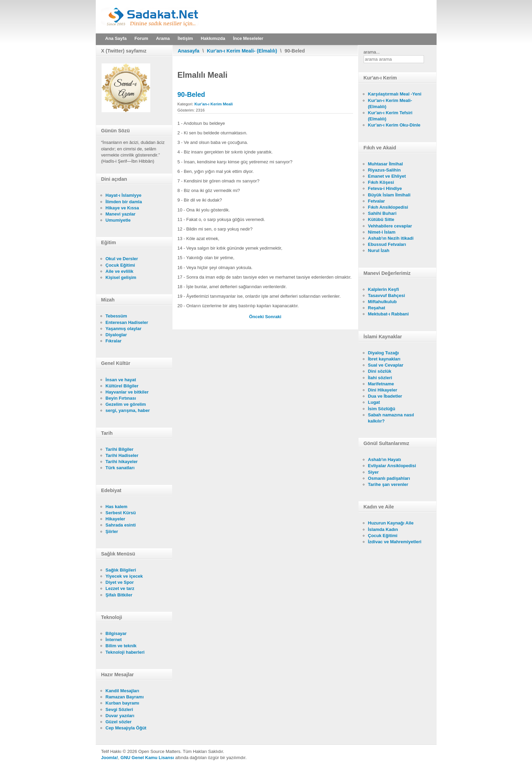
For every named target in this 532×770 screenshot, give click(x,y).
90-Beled (191, 94)
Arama (163, 38)
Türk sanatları (120, 468)
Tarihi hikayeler (122, 462)
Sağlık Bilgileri (121, 570)
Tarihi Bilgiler (120, 449)
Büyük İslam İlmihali (389, 195)
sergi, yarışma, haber (128, 410)
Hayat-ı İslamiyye (124, 195)
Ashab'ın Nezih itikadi (391, 238)
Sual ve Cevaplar (386, 365)
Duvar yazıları (120, 716)
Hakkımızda (213, 38)
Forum (141, 38)
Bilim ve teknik (121, 646)
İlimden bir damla (124, 202)
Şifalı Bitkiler (119, 595)
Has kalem (117, 507)
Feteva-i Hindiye (385, 188)
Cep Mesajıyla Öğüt (126, 728)
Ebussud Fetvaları (387, 244)
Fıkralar (114, 341)
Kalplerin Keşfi (384, 289)
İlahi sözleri (380, 378)
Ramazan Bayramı (125, 697)
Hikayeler (116, 519)
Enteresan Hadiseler (127, 322)
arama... (372, 52)
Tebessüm (116, 316)
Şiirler (112, 531)
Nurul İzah (379, 250)
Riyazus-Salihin (384, 170)
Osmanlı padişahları (389, 478)
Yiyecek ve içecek (124, 576)
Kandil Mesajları (123, 691)
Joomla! (110, 758)
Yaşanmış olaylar (124, 329)
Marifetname (381, 384)
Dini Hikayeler (383, 390)
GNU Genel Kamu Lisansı (147, 758)
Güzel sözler (119, 722)
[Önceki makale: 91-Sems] (257, 317)
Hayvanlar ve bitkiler (127, 392)
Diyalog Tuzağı (384, 353)
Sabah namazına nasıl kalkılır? (391, 418)
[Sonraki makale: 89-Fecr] (273, 317)
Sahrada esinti (121, 525)
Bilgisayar (116, 633)
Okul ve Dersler (122, 259)
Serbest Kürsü (121, 513)
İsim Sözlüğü (382, 409)
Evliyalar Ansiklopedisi (392, 466)
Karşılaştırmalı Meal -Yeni (395, 94)
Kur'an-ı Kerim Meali (214, 104)
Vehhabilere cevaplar (390, 226)
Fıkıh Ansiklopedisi (388, 207)
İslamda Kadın (383, 529)
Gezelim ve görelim (126, 404)
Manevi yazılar (121, 214)
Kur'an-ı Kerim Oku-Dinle (394, 125)
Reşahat (377, 308)
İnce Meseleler (248, 38)
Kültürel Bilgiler (122, 386)
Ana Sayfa (116, 38)
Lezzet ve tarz (120, 588)
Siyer (374, 472)
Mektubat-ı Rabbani (389, 314)
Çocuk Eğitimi (120, 265)
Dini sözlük (380, 371)
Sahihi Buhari (382, 213)
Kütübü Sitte (381, 219)
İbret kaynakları (384, 359)
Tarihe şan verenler (388, 484)
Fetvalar (377, 201)
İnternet (114, 640)
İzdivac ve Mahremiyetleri (395, 542)
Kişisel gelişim (121, 277)
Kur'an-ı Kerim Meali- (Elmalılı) (242, 51)
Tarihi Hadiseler (122, 455)
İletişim (185, 38)
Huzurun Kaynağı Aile (391, 523)
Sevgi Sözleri (119, 709)
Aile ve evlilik (120, 271)
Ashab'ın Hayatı (385, 460)
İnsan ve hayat (121, 380)
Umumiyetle (118, 220)
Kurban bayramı (123, 703)
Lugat (374, 402)
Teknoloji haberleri (125, 652)
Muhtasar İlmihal (386, 164)
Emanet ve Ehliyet (387, 176)
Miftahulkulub (383, 302)
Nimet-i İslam (382, 232)
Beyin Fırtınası (121, 398)
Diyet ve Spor (120, 582)
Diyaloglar (116, 335)
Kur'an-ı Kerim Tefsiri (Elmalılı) (390, 116)
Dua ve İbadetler (385, 396)
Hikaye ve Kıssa (122, 208)
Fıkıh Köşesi (381, 182)
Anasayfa (189, 51)
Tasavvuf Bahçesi (387, 295)
